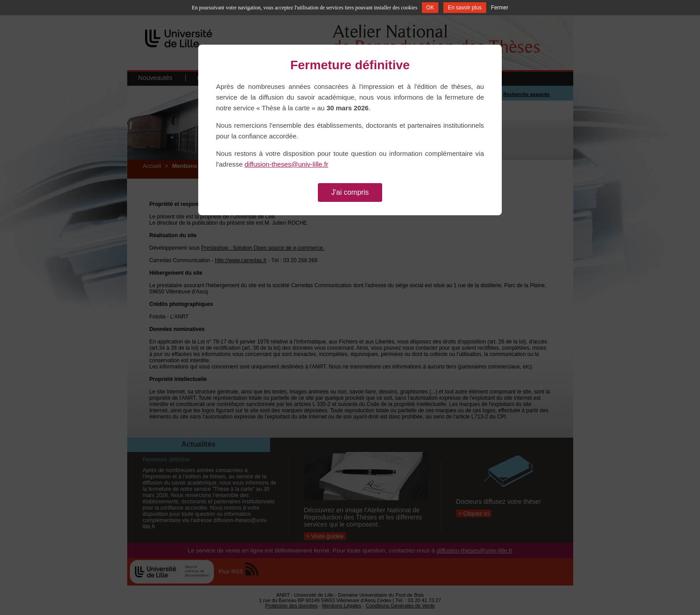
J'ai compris (350, 192)
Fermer (500, 8)
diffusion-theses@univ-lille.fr (287, 164)
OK (430, 8)
